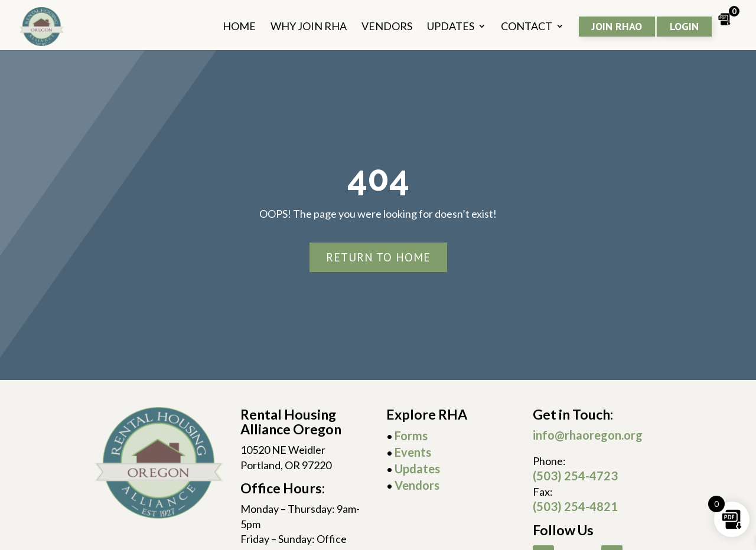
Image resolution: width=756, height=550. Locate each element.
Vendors (417, 485)
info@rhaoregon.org (588, 435)
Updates (417, 469)
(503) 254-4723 (575, 476)
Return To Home (378, 257)
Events (413, 452)
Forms (411, 436)
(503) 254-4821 (575, 506)
